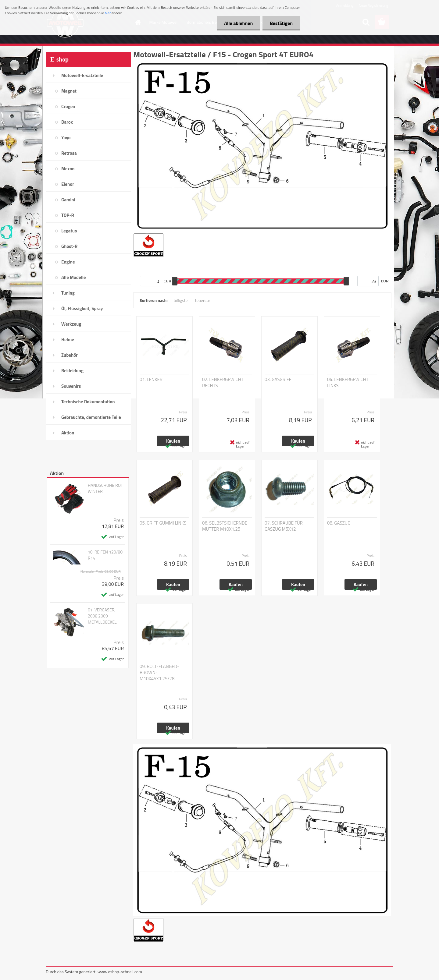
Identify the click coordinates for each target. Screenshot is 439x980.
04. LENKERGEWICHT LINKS (348, 383)
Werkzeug (71, 324)
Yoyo (66, 138)
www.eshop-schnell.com (120, 972)
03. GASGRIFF (278, 380)
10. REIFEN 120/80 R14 (105, 555)
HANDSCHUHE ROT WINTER (105, 488)
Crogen (68, 106)
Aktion (68, 433)
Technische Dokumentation (88, 402)
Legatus (69, 231)
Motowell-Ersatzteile (82, 75)
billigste (181, 300)
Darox (67, 122)
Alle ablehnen (237, 23)
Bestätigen (281, 23)
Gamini (68, 200)
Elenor (68, 184)
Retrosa (69, 153)
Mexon (68, 169)
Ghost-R (69, 246)
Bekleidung (72, 371)
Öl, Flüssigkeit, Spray (82, 308)
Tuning (68, 293)
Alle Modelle (73, 277)
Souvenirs (71, 386)
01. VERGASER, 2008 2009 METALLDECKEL (102, 616)
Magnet (69, 91)
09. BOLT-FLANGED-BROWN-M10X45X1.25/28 (159, 673)
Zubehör (70, 355)
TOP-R (68, 215)
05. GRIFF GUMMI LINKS (163, 523)
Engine (68, 262)
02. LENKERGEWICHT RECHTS (223, 383)
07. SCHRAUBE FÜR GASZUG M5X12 (284, 526)
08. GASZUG (339, 523)
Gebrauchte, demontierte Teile (91, 417)
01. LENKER (151, 380)
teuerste (202, 300)
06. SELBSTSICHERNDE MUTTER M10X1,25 (225, 526)
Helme (68, 340)
